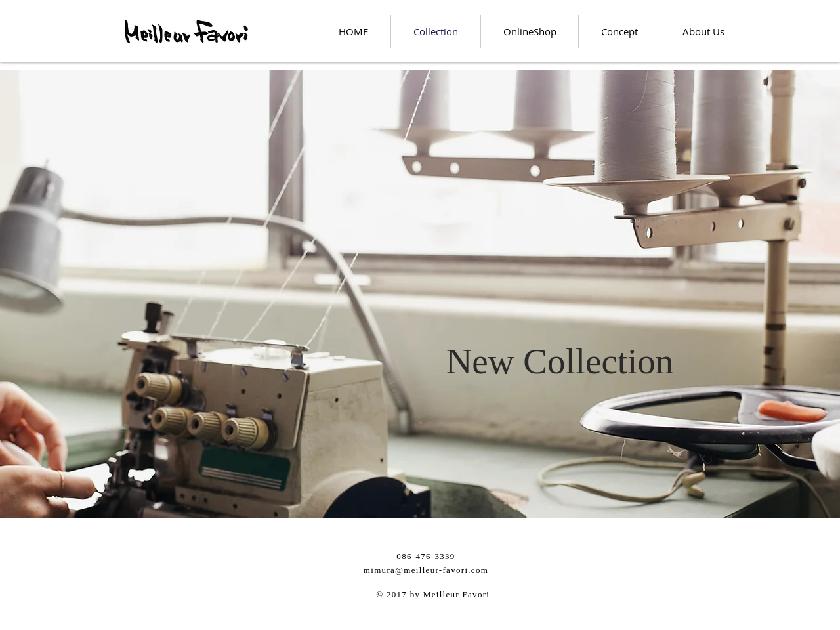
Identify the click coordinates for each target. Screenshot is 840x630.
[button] (560, 361)
